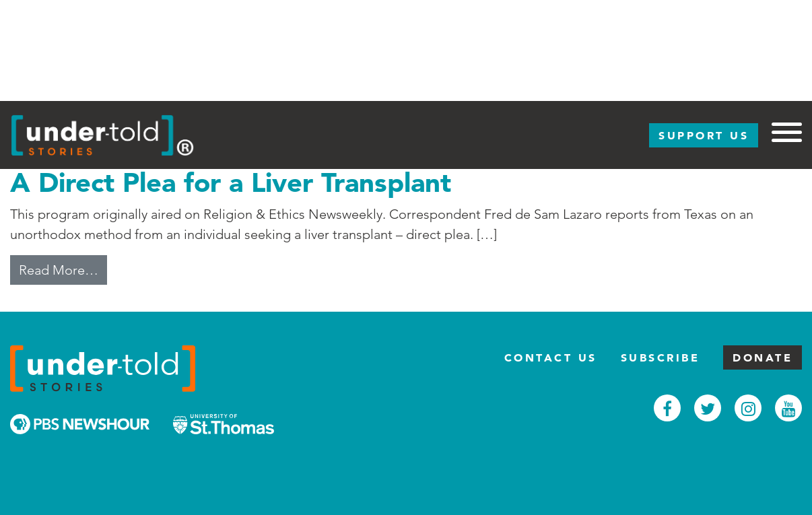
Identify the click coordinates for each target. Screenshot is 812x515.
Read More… (63, 269)
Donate (763, 357)
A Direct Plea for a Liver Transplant (231, 182)
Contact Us (551, 357)
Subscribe (661, 357)
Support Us (704, 135)
